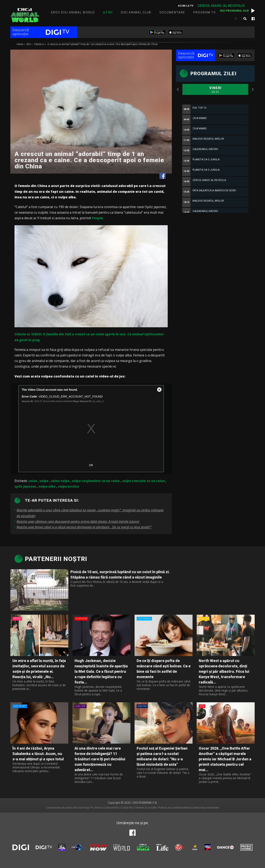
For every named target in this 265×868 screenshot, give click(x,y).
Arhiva (99, 808)
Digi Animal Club (136, 12)
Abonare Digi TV (83, 808)
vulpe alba (47, 486)
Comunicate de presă (59, 808)
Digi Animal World (25, 15)
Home (20, 44)
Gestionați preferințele (206, 808)
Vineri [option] (215, 90)
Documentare (172, 12)
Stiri (29, 44)
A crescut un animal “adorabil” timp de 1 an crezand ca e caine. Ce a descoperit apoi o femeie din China (102, 44)
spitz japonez (25, 486)
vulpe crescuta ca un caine (143, 481)
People (97, 218)
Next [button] (253, 89)
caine (33, 481)
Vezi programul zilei (234, 11)
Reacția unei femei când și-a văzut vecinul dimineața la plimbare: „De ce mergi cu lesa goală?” (84, 527)
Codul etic (127, 808)
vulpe (44, 481)
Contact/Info (112, 808)
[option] (215, 195)
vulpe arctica (69, 486)
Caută (245, 19)
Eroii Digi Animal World (73, 12)
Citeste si (39, 44)
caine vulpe (60, 481)
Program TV (205, 12)
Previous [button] (178, 89)
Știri (108, 12)
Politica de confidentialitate (175, 808)
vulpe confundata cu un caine (96, 481)
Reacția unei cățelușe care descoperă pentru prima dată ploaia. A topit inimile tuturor (78, 522)
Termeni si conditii (146, 808)
